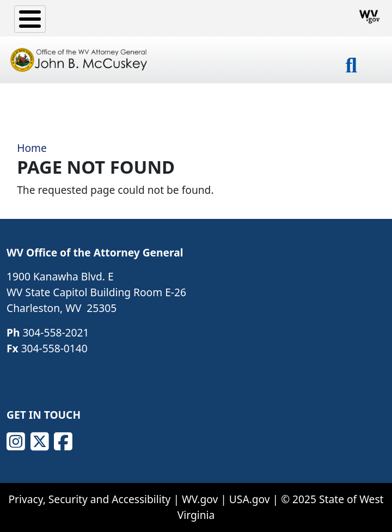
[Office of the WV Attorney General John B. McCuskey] (80, 60)
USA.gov (250, 499)
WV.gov (200, 499)
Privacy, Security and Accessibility (89, 499)
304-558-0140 (54, 348)
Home (32, 148)
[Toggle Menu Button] (30, 19)
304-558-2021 (56, 332)
